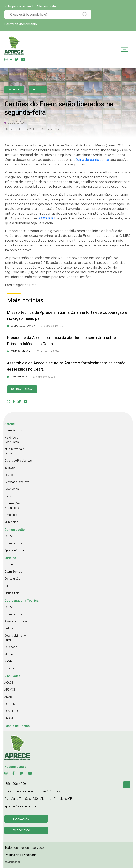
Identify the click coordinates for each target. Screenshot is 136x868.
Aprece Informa (14, 550)
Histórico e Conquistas (12, 440)
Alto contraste (46, 6)
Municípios (11, 522)
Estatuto (10, 468)
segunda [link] (101, 150)
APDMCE (10, 690)
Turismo (10, 668)
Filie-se (9, 496)
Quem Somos (13, 430)
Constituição (12, 579)
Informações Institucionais (13, 506)
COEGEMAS (12, 704)
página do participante (91, 160)
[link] (101, 150)
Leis (7, 586)
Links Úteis (11, 515)
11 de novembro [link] (76, 258)
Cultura (9, 628)
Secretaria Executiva (17, 482)
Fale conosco (21, 830)
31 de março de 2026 (52, 326)
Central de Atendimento (21, 24)
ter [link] (59, 267)
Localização (21, 819)
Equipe (8, 475)
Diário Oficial (12, 593)
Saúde (8, 661)
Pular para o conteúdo (19, 6)
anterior (14, 90)
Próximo (38, 90)
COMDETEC (12, 711)
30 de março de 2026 (48, 351)
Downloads (12, 489)
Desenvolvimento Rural (15, 638)
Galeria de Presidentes (18, 461)
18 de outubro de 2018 (20, 129)
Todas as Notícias (22, 389)
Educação (11, 647)
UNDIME (9, 718)
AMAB (8, 697)
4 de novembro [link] (106, 236)
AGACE (9, 683)
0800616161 (46, 218)
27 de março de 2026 (44, 377)
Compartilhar (51, 129)
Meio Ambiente (14, 654)
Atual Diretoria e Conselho (14, 451)
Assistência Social (16, 621)
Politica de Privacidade (21, 855)
